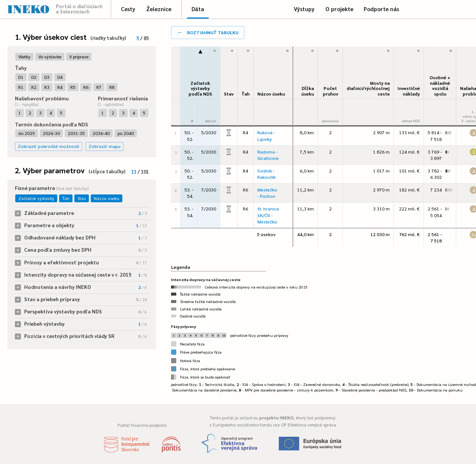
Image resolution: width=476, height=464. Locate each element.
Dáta (198, 9)
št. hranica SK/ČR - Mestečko (268, 215)
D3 (47, 77)
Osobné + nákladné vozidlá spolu (440, 86)
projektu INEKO (276, 418)
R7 (99, 87)
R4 (60, 87)
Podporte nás (381, 9)
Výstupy (304, 9)
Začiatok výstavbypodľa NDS (200, 88)
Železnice (159, 9)
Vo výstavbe (50, 57)
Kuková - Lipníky (266, 136)
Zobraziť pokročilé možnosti (49, 146)
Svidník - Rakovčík (266, 174)
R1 (21, 87)
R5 (73, 87)
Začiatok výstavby (36, 198)
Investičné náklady (409, 91)
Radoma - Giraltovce (268, 155)
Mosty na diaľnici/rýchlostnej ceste (368, 88)
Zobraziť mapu (104, 146)
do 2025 (27, 133)
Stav (82, 198)
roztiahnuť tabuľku (208, 32)
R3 (47, 87)
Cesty (128, 9)
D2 (34, 77)
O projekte (339, 9)
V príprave (79, 57)
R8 (112, 87)
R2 (34, 87)
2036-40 (101, 133)
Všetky (24, 57)
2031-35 (76, 133)
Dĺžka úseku (308, 91)
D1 (21, 77)
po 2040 (126, 133)
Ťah (66, 198)
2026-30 (51, 133)
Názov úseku (107, 198)
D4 (60, 77)
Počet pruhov (330, 91)
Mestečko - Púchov (267, 193)
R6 (86, 87)
